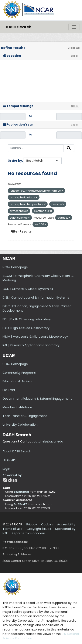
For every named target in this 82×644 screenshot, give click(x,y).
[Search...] (36, 148)
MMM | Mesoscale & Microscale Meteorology (35, 337)
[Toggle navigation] (74, 27)
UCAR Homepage (15, 364)
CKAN (10, 480)
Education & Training (18, 381)
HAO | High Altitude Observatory (26, 328)
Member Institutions (17, 407)
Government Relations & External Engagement (37, 399)
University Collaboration (20, 425)
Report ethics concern (28, 533)
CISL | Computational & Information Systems (36, 298)
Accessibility (66, 524)
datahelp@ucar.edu (48, 441)
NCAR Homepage (15, 267)
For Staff (9, 390)
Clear (75, 56)
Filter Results (21, 231)
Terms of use (12, 529)
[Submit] (69, 148)
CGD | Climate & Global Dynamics (28, 289)
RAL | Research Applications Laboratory (31, 345)
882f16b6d (21, 492)
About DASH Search (17, 451)
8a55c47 (20, 504)
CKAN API (9, 460)
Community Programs (19, 373)
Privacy (32, 524)
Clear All (74, 48)
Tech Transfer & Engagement (25, 416)
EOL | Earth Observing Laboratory (27, 319)
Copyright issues (39, 529)
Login (6, 469)
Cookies (47, 524)
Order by (15, 161)
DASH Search (19, 27)
